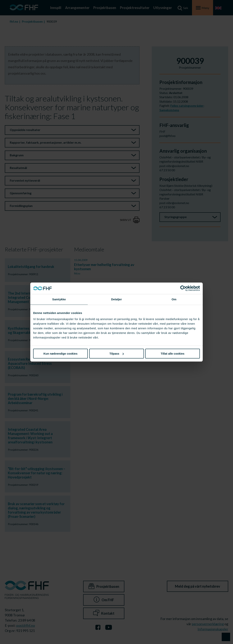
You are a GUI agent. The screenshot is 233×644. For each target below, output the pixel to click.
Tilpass (117, 354)
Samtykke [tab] (59, 299)
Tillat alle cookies (173, 354)
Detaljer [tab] (116, 299)
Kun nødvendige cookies (61, 354)
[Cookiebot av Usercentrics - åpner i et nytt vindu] (183, 288)
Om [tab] (174, 299)
